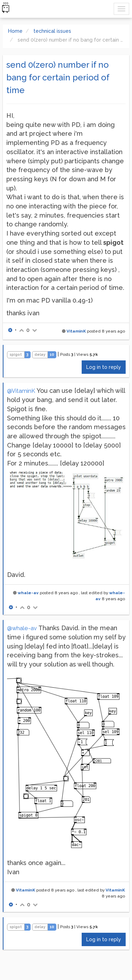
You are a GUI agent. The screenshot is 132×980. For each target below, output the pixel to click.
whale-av (28, 593)
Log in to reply (104, 367)
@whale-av (22, 628)
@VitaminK (21, 391)
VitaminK (76, 331)
